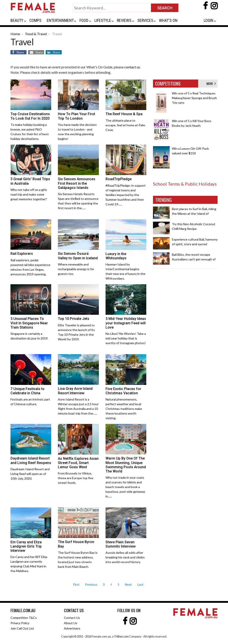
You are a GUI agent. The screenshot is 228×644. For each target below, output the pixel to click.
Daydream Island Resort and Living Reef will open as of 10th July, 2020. (30, 474)
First (76, 584)
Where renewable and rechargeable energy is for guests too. (76, 269)
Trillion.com (121, 636)
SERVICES (145, 20)
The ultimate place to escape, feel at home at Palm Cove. (125, 125)
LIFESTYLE (103, 20)
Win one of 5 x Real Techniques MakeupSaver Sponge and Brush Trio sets (194, 98)
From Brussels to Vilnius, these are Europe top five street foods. (76, 478)
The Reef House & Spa (124, 114)
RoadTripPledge (119, 179)
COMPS (35, 20)
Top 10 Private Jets (74, 319)
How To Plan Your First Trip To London (76, 116)
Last (140, 584)
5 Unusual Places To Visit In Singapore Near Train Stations (29, 323)
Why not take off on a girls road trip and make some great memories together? (29, 194)
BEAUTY (17, 20)
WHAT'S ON (168, 20)
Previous (91, 584)
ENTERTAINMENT (60, 20)
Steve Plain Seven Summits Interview (121, 544)
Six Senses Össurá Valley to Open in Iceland (78, 256)
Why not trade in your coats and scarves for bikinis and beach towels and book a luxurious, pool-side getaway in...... (125, 487)
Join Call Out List (22, 628)
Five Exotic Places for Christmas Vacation (123, 391)
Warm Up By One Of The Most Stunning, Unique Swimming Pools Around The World (126, 465)
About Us (71, 623)
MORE (211, 83)
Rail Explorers (22, 254)
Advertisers (72, 628)
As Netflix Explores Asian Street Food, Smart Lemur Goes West (78, 463)
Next (128, 584)
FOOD (84, 20)
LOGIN (209, 20)
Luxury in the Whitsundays (116, 256)
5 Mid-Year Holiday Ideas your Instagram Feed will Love (126, 323)
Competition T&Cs (24, 618)
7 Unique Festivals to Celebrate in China (27, 391)
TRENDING (163, 200)
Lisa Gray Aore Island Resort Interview (75, 391)
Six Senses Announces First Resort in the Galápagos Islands (77, 183)
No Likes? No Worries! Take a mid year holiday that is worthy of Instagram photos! (126, 338)
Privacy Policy (20, 623)
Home (15, 34)
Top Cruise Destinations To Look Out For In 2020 (30, 116)
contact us (132, 67)
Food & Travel (36, 34)
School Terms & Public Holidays (185, 184)
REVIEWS (124, 20)
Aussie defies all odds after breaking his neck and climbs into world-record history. (125, 557)
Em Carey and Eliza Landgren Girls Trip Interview (26, 546)
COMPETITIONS (168, 84)
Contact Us (72, 618)
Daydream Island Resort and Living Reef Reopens (31, 460)
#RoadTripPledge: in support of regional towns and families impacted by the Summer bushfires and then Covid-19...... (126, 195)
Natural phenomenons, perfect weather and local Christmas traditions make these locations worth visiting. (124, 409)
